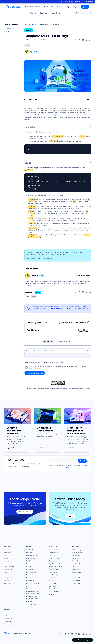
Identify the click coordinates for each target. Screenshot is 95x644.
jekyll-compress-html (61, 115)
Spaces (29, 578)
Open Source (53, 572)
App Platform (30, 569)
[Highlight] (38, 351)
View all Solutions (77, 583)
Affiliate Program (9, 569)
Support (6, 613)
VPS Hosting (75, 561)
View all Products (32, 604)
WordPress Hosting (77, 578)
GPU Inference (76, 558)
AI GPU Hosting (76, 550)
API (27, 586)
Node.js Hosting (76, 572)
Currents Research (55, 561)
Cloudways (30, 601)
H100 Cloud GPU (77, 553)
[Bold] (27, 351)
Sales (5, 616)
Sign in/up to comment (35, 373)
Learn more (42, 448)
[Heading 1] (40, 351)
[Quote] (50, 351)
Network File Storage (33, 583)
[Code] (56, 351)
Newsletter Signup (55, 575)
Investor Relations (9, 583)
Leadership (7, 553)
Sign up (85, 7)
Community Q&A (54, 553)
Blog (61, 2)
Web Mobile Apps (77, 575)
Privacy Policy (8, 578)
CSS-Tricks (52, 555)
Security (6, 581)
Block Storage (31, 581)
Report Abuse (8, 618)
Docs (65, 2)
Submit (82, 461)
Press (5, 572)
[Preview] (87, 351)
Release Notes (53, 589)
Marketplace (53, 578)
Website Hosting (77, 564)
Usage (8, 31)
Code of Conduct (54, 592)
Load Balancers (31, 572)
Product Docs (55, 13)
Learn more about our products (40, 258)
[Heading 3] (44, 351)
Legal (5, 575)
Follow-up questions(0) (64, 341)
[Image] (36, 351)
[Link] (34, 351)
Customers (7, 561)
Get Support (79, 2)
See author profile (84, 276)
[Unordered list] (46, 351)
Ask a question (65, 323)
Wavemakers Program (56, 567)
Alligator (35, 52)
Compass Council (54, 569)
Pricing (51, 581)
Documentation (53, 586)
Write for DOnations (55, 558)
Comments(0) (48, 341)
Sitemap (28, 634)
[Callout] (52, 351)
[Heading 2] (42, 351)
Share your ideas (9, 624)
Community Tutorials (55, 550)
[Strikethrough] (32, 351)
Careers (71, 2)
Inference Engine (32, 555)
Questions (43, 13)
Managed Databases (33, 575)
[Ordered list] (48, 351)
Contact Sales (88, 2)
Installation (9, 28)
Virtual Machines (77, 581)
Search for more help (81, 323)
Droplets (29, 561)
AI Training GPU (76, 555)
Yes (81, 330)
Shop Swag (52, 594)
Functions (29, 567)
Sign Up (10, 448)
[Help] (89, 351)
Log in (76, 7)
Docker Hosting (76, 569)
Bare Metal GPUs (31, 553)
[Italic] (29, 351)
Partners (6, 564)
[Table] (54, 351)
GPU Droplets (30, 550)
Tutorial (29, 30)
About (5, 550)
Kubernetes (30, 564)
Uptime (28, 589)
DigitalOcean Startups (55, 564)
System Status (8, 621)
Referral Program (9, 567)
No (87, 330)
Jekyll (34, 24)
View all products (25, 512)
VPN (73, 567)
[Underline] (31, 351)
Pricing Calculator (54, 583)
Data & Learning (31, 558)
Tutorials (33, 13)
